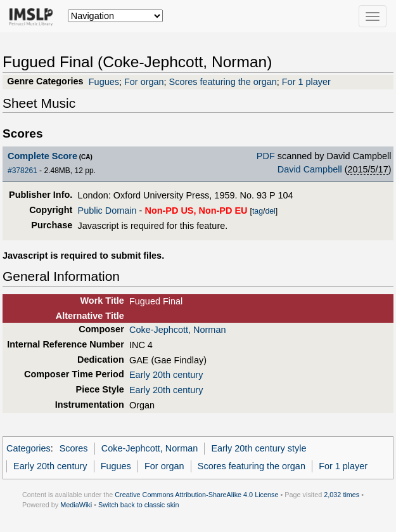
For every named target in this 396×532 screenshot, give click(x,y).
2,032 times (342, 495)
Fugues (104, 82)
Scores (74, 448)
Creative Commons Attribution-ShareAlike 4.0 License (196, 495)
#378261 (22, 171)
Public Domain (107, 211)
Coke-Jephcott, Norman (177, 330)
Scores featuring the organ (223, 82)
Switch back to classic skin (139, 505)
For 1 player (306, 82)
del (270, 211)
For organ (144, 82)
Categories (29, 448)
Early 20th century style (259, 448)
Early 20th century (166, 375)
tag (258, 211)
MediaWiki (76, 505)
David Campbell (310, 169)
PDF (266, 156)
